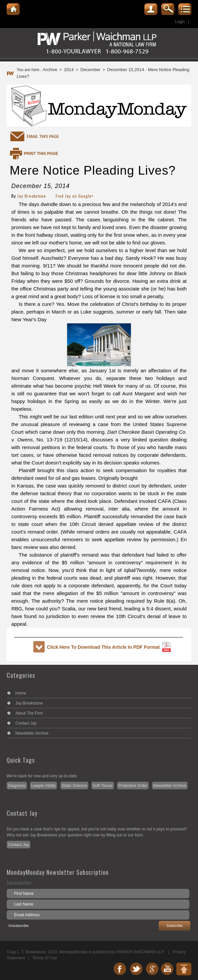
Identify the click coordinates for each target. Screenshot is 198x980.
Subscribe (174, 926)
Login (180, 22)
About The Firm (29, 713)
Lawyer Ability (43, 786)
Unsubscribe (18, 926)
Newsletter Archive (32, 733)
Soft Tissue (102, 786)
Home (21, 693)
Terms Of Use (45, 958)
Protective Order (133, 786)
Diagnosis (17, 786)
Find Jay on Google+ (75, 196)
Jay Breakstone (32, 196)
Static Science (74, 786)
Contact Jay (26, 723)
